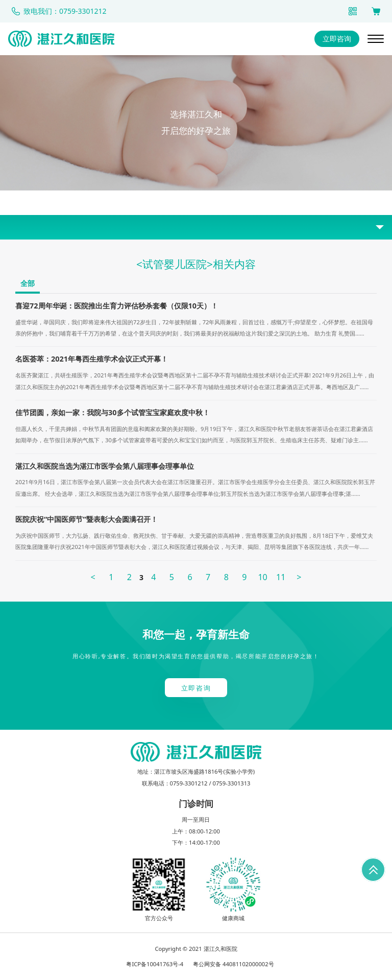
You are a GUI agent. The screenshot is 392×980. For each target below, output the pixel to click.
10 (262, 577)
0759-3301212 (189, 783)
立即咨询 (337, 39)
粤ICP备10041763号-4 (155, 964)
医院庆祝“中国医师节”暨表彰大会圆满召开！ (87, 519)
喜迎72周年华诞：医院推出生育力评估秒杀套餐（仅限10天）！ (117, 306)
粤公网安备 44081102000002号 (234, 964)
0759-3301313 (231, 783)
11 (281, 577)
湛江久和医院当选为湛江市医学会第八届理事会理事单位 (105, 466)
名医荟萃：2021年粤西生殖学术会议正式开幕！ (92, 359)
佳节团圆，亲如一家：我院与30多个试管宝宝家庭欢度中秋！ (112, 412)
